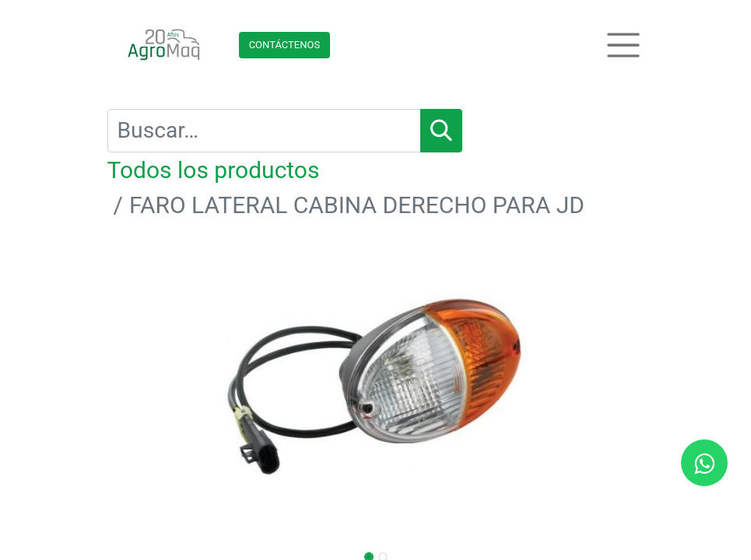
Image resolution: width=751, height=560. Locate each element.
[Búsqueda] (441, 131)
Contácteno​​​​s (285, 45)
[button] (148, 384)
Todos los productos (214, 170)
